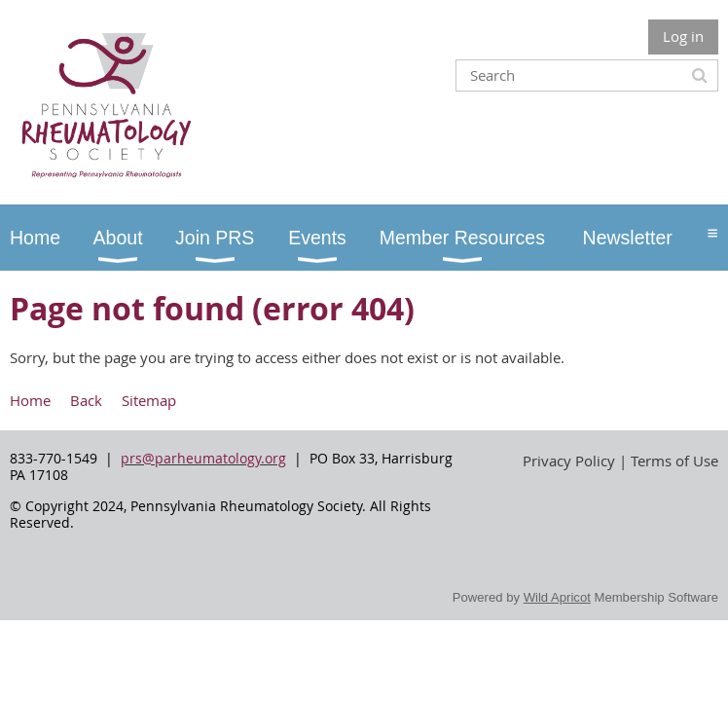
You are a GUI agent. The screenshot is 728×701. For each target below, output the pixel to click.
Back (86, 400)
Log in (683, 36)
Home (30, 400)
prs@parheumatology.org (203, 458)
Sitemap (149, 400)
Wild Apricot (557, 597)
